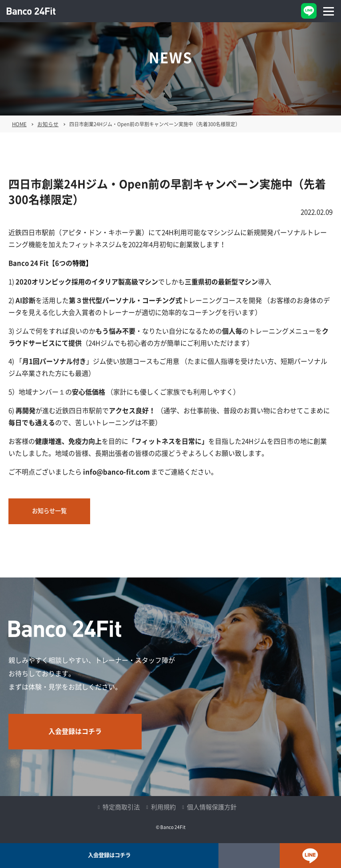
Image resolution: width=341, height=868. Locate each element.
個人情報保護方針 (212, 807)
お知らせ (48, 124)
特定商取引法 (121, 807)
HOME (19, 124)
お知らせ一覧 (49, 511)
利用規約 (163, 807)
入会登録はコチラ (75, 731)
